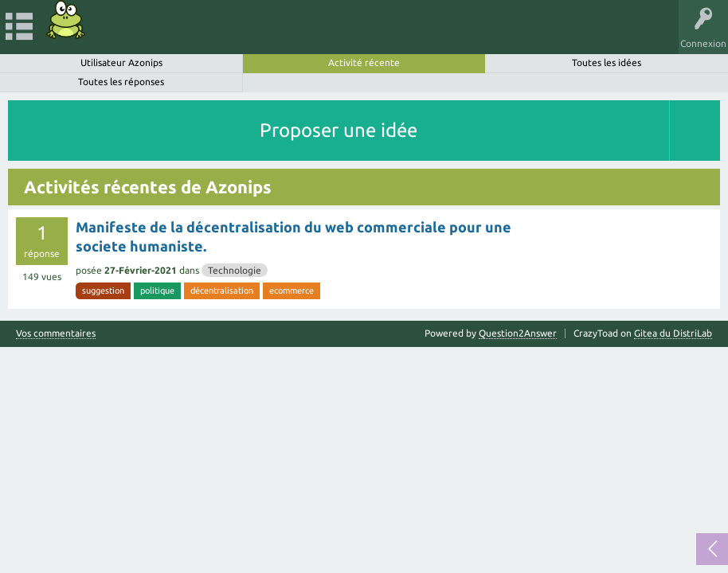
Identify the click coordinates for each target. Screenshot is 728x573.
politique (157, 290)
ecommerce (292, 290)
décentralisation (222, 290)
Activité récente (364, 62)
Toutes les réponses (121, 82)
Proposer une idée (339, 130)
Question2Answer (518, 333)
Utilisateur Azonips (121, 62)
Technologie (235, 270)
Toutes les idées (607, 62)
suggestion (103, 290)
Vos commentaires (56, 333)
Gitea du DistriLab (673, 333)
